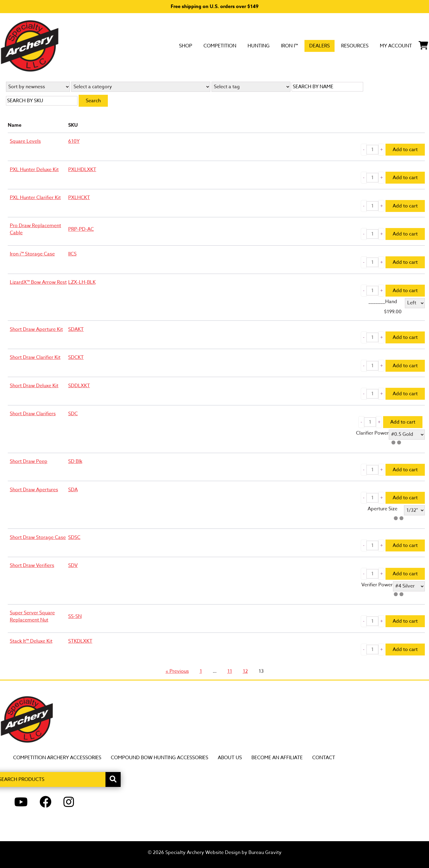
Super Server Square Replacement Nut (32, 616)
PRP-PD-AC (81, 229)
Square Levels (25, 141)
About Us (230, 758)
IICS (72, 254)
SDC (73, 414)
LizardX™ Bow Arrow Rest (38, 282)
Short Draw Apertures (34, 490)
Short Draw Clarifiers (33, 414)
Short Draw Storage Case (38, 537)
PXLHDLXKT (82, 170)
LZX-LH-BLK (82, 282)
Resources (335, 46)
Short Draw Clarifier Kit (35, 357)
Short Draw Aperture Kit (36, 329)
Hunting (219, 46)
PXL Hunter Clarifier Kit (35, 198)
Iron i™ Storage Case (32, 254)
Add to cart (405, 150)
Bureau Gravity (265, 852)
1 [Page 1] (202, 671)
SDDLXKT (79, 386)
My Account (385, 46)
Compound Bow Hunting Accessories (160, 758)
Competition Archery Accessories (57, 758)
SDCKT (76, 357)
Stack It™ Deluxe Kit (31, 641)
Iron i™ (255, 46)
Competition (172, 46)
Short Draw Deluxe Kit (34, 386)
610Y (74, 141)
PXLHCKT (79, 198)
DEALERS (292, 46)
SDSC (74, 537)
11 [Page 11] (231, 671)
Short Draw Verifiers (32, 565)
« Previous (177, 671)
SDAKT (76, 329)
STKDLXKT (80, 641)
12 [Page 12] (246, 671)
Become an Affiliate (277, 758)
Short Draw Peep (29, 461)
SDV (73, 565)
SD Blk (75, 461)
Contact (324, 758)
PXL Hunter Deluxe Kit (34, 170)
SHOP (130, 46)
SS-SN (75, 616)
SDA (73, 490)
